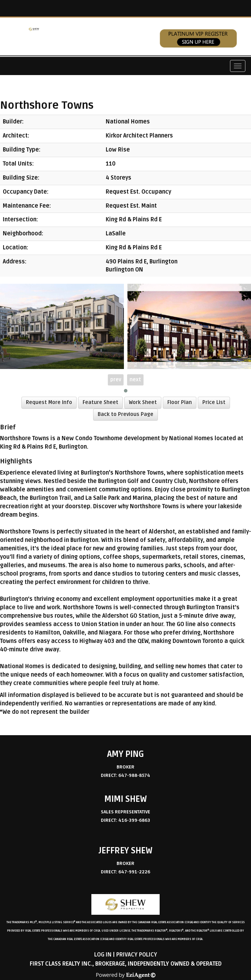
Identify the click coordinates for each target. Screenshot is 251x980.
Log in (103, 955)
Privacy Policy (137, 955)
